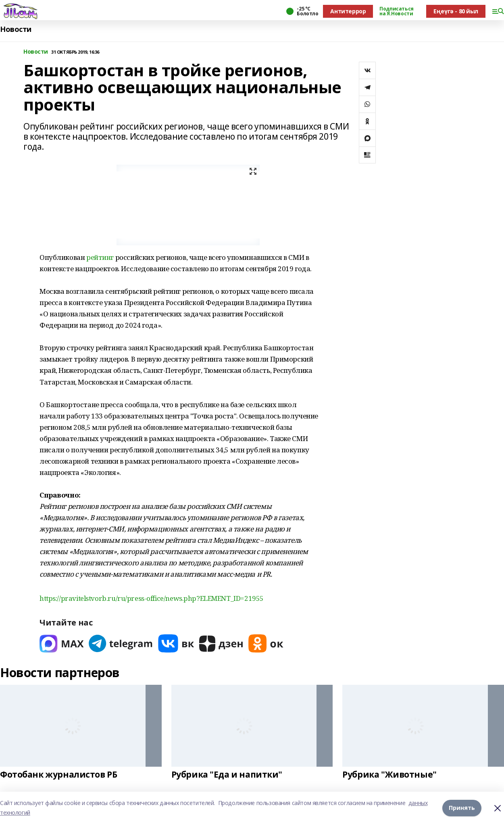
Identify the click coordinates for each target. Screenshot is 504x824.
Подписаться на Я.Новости (396, 11)
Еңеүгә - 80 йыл (456, 11)
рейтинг (100, 257)
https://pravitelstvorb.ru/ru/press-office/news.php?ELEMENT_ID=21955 (152, 598)
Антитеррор (348, 11)
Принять (462, 808)
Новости (16, 29)
